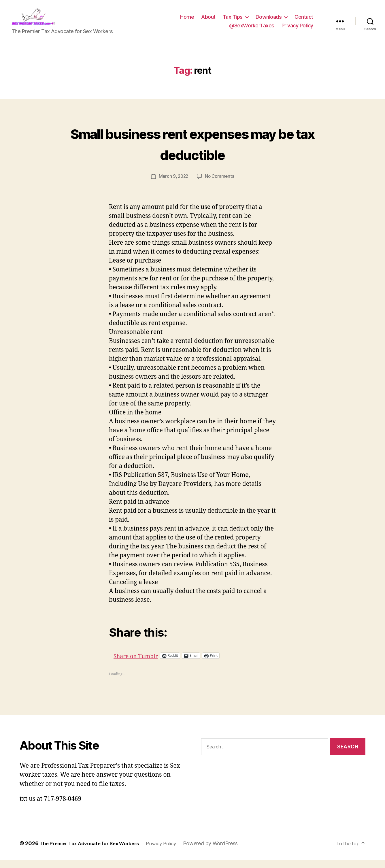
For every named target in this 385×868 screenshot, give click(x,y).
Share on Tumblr (157, 664)
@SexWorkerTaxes (252, 30)
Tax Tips (233, 21)
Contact (304, 21)
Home (187, 21)
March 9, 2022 (173, 185)
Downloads (269, 21)
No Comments (220, 185)
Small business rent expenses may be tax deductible (192, 151)
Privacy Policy (297, 30)
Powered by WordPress (222, 852)
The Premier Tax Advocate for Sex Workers (93, 852)
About (208, 21)
